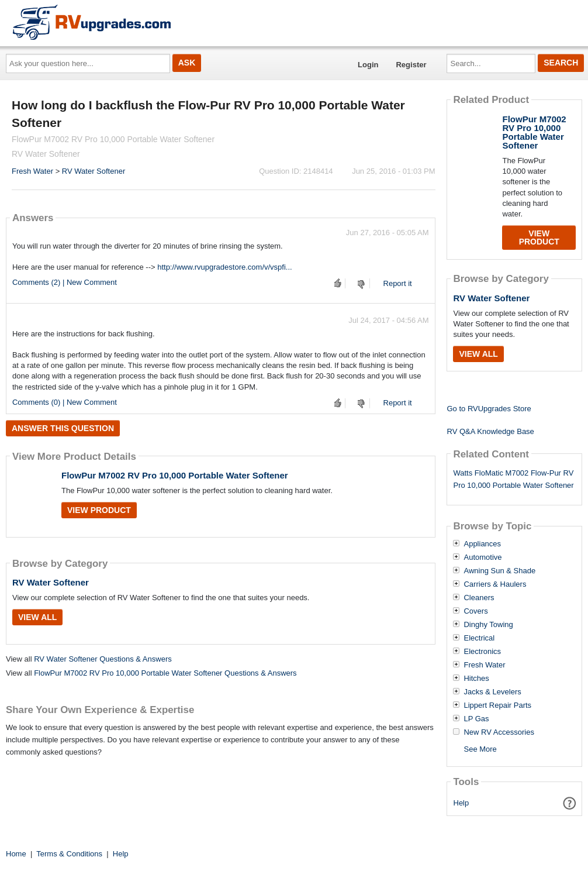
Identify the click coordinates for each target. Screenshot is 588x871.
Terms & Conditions (69, 854)
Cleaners (479, 598)
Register (411, 65)
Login (368, 65)
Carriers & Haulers (495, 584)
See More (480, 749)
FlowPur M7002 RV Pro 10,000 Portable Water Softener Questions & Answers (165, 673)
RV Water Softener (94, 171)
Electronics (482, 652)
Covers (475, 611)
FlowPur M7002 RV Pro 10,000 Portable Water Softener (175, 475)
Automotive (482, 557)
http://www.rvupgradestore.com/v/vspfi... (224, 267)
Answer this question (63, 428)
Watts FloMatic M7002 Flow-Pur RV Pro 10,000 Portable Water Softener (513, 479)
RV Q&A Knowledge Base (490, 431)
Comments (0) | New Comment (65, 402)
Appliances (482, 544)
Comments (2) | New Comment (65, 282)
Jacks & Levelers (492, 692)
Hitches (476, 679)
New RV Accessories (499, 732)
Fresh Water (32, 171)
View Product (99, 510)
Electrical (479, 638)
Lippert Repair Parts (497, 705)
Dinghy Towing (488, 625)
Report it (398, 283)
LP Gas (476, 719)
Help (461, 803)
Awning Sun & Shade (499, 571)
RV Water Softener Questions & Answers (103, 659)
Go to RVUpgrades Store (489, 409)
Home (16, 854)
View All (37, 617)
